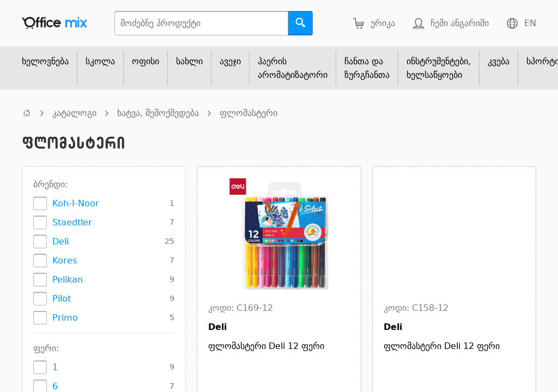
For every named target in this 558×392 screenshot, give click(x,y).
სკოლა (100, 61)
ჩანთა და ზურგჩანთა (367, 68)
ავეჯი (230, 61)
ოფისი (145, 61)
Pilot (62, 299)
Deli (60, 241)
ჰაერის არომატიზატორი (293, 68)
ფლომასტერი (248, 113)
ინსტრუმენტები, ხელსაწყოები (439, 68)
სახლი (189, 61)
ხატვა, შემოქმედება (158, 113)
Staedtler (72, 222)
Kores (65, 261)
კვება (499, 61)
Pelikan (68, 280)
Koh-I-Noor (76, 203)
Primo (65, 318)
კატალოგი (74, 113)
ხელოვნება (45, 61)
